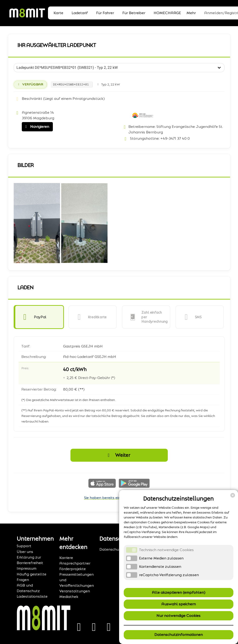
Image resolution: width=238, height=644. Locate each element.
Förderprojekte (73, 569)
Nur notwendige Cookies (178, 616)
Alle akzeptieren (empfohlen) (179, 592)
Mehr (191, 13)
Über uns (25, 552)
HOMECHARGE (167, 13)
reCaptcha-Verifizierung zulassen (169, 575)
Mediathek (69, 597)
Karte (58, 13)
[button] (39, 317)
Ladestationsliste (32, 596)
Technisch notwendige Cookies (166, 550)
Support (24, 546)
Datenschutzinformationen (179, 635)
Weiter (118, 455)
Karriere (66, 558)
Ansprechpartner (75, 563)
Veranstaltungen (75, 591)
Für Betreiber (134, 13)
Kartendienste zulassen (160, 567)
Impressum (27, 568)
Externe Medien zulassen (161, 558)
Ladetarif (80, 13)
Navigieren (36, 127)
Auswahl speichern (179, 604)
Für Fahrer (105, 13)
